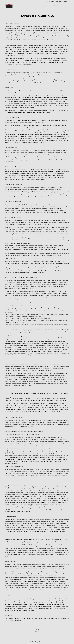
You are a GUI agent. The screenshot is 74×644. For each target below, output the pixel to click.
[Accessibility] (37, 634)
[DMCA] (37, 632)
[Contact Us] (65, 6)
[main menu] (51, 6)
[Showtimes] (38, 6)
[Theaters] (57, 6)
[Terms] (37, 629)
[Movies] (45, 6)
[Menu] (51, 6)
